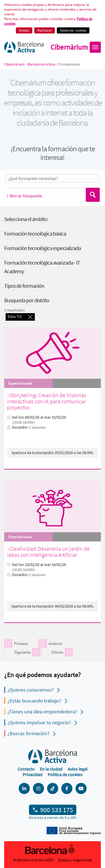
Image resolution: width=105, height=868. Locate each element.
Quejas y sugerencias (75, 860)
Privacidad (32, 775)
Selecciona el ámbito (26, 219)
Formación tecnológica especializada (42, 248)
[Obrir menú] (95, 47)
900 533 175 (57, 810)
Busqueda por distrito (27, 300)
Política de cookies (65, 775)
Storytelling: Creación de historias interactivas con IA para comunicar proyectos (47, 401)
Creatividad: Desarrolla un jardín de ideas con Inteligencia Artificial (48, 552)
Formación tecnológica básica (35, 233)
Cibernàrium (69, 47)
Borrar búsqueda (24, 196)
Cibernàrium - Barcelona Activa (30, 64)
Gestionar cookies (73, 30)
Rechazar (45, 30)
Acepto (24, 30)
